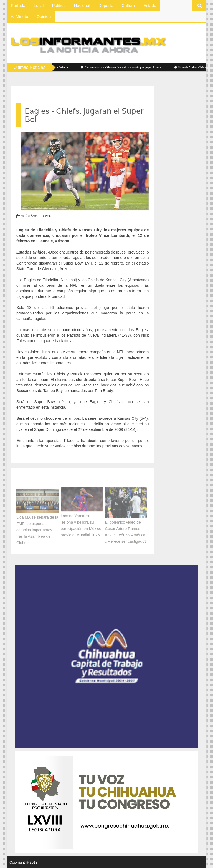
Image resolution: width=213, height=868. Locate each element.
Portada (18, 5)
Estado (150, 5)
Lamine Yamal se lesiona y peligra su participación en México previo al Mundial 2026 (81, 525)
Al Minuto (20, 16)
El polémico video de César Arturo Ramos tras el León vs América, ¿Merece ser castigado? (126, 531)
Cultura (128, 5)
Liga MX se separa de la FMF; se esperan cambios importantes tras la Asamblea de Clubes (37, 529)
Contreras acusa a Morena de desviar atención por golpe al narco (122, 67)
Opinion (44, 16)
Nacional (82, 5)
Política (59, 5)
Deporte (106, 5)
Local (39, 5)
